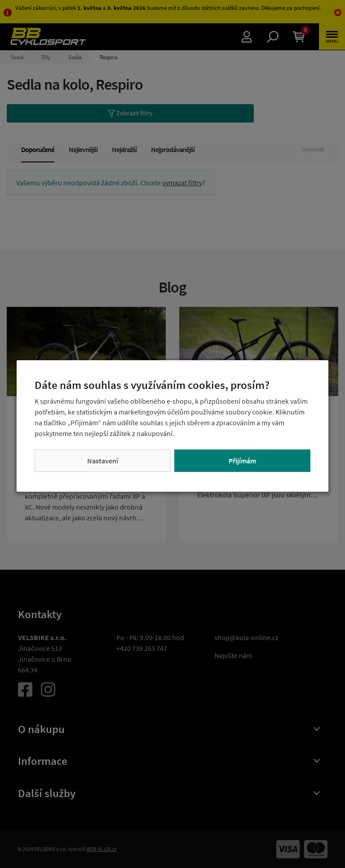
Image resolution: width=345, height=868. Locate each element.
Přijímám (242, 461)
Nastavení (103, 461)
